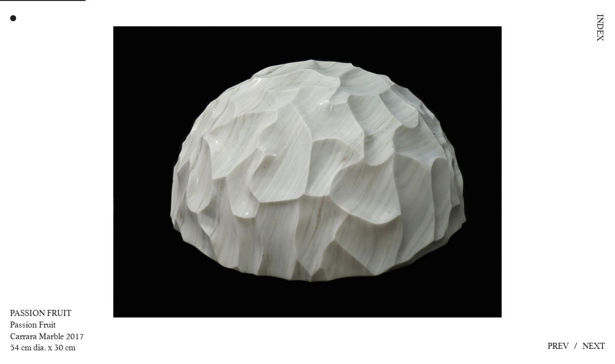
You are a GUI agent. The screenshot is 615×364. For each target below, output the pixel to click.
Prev (558, 346)
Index (600, 28)
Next (594, 346)
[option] (308, 182)
